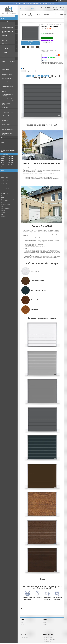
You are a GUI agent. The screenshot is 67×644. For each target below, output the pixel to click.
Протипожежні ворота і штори (8, 118)
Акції (22, 622)
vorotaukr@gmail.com (5, 208)
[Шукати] (16, 16)
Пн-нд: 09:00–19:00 (24, 637)
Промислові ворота (6, 43)
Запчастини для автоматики (8, 81)
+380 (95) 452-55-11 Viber (48, 637)
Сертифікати (46, 626)
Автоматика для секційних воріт (7, 32)
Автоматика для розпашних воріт (8, 24)
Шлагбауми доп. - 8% (49, 4)
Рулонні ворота (5, 120)
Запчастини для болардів (7, 86)
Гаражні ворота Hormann (37, 76)
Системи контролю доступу (8, 89)
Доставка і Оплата (25, 628)
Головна (24, 14)
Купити (47, 38)
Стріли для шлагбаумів (7, 78)
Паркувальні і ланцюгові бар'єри (7, 134)
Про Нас (22, 624)
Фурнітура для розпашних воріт (7, 130)
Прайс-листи (3, 137)
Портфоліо (45, 624)
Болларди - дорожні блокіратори (6, 56)
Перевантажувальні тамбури (8, 101)
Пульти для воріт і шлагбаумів (8, 61)
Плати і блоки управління (7, 72)
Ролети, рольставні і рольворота (6, 52)
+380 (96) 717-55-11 (47, 641)
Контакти (47, 14)
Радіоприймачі (5, 64)
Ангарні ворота (5, 127)
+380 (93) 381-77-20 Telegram (49, 639)
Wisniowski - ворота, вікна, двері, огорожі (8, 151)
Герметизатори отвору (7, 98)
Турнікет (4, 38)
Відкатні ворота (5, 46)
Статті (2, 148)
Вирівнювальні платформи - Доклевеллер (8, 95)
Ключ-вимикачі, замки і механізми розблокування (7, 75)
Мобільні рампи (5, 107)
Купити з (47, 40)
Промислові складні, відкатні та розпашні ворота (8, 124)
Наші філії (4, 92)
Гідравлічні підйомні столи (7, 110)
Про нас (2, 140)
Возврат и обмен (24, 630)
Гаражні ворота (5, 41)
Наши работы (24, 632)
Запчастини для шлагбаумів (8, 84)
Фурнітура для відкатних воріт (8, 59)
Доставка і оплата (5, 145)
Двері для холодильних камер (8, 115)
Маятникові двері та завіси (8, 112)
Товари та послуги (5, 21)
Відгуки (2, 142)
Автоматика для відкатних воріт (7, 28)
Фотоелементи (5, 67)
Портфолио (63, 14)
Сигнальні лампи (5, 69)
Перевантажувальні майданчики (6, 104)
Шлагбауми (4, 35)
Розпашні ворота (5, 48)
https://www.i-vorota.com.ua (7, 204)
